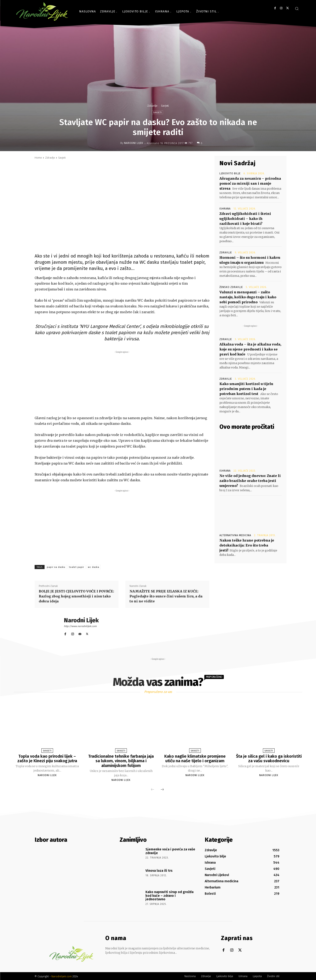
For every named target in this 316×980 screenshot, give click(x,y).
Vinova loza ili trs (159, 870)
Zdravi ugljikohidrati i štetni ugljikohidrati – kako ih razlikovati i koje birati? (245, 219)
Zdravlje (152, 106)
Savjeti (165, 106)
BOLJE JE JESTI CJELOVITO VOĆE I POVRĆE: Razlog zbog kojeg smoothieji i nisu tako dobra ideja (76, 596)
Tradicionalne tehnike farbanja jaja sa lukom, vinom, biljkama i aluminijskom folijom (121, 761)
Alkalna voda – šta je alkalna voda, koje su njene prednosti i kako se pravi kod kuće (250, 349)
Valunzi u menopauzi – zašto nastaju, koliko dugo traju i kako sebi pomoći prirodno (248, 297)
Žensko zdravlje (231, 287)
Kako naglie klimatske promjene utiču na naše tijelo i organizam (195, 758)
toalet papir (77, 567)
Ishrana (225, 209)
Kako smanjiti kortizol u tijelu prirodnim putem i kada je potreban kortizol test (246, 389)
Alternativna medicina (235, 535)
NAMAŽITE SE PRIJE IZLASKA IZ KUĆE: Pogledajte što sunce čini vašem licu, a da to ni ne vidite (166, 596)
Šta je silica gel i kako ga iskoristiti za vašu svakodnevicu (269, 758)
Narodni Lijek (134, 143)
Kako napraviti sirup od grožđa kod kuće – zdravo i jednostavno (170, 895)
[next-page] (162, 789)
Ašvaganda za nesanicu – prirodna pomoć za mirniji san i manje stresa (250, 183)
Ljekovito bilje (230, 173)
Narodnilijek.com (62, 976)
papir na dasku (56, 567)
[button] (297, 8)
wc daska (94, 567)
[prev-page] (153, 789)
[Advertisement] (122, 383)
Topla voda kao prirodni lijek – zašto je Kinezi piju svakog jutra (47, 758)
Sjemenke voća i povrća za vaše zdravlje (170, 851)
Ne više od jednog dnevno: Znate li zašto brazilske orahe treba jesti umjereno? (250, 481)
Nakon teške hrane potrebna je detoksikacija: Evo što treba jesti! (247, 545)
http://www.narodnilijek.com (80, 626)
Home (38, 158)
